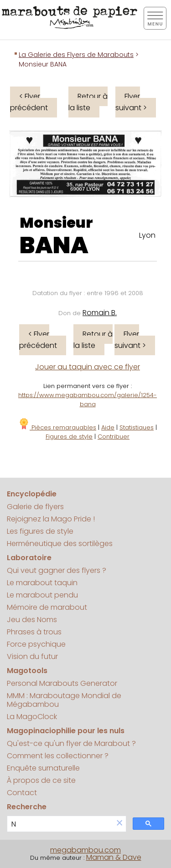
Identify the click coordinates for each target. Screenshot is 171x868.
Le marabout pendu (42, 595)
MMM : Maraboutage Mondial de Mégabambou (64, 700)
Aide (108, 427)
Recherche (27, 807)
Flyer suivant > (131, 102)
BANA (54, 245)
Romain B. (100, 313)
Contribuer (114, 437)
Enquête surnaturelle (43, 768)
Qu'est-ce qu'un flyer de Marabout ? (71, 743)
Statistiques (137, 427)
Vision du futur (32, 656)
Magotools (27, 671)
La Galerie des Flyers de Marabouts (76, 55)
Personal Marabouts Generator (62, 683)
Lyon (147, 235)
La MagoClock (32, 717)
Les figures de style (40, 531)
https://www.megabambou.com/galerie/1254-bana (88, 400)
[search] (60, 824)
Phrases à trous (34, 632)
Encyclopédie (32, 494)
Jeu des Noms (32, 620)
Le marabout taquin (42, 583)
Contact (22, 793)
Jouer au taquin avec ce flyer (88, 367)
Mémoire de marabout (47, 607)
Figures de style (69, 437)
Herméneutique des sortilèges (60, 544)
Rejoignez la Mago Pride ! (51, 519)
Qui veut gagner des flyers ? (57, 570)
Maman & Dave (114, 857)
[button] (119, 824)
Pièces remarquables (57, 427)
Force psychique (36, 644)
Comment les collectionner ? (58, 756)
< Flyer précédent (29, 102)
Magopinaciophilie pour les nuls (66, 731)
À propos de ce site (41, 780)
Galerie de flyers (35, 507)
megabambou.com (85, 850)
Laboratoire (29, 558)
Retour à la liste (88, 102)
